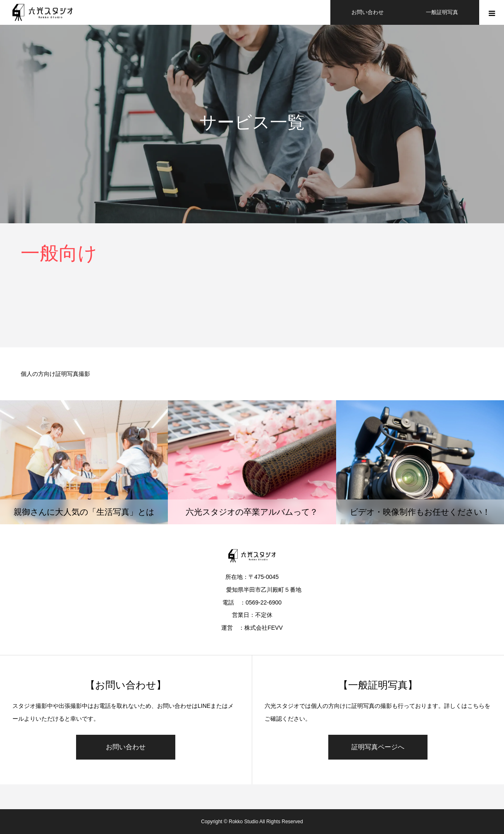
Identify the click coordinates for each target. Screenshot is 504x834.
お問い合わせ (126, 747)
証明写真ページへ (378, 747)
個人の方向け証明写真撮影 (55, 374)
